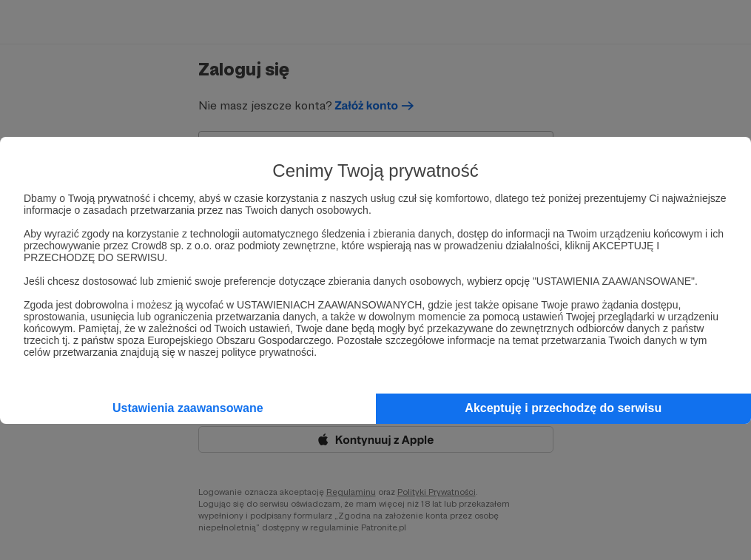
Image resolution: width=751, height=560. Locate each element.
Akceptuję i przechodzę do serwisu (563, 408)
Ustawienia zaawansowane (188, 408)
